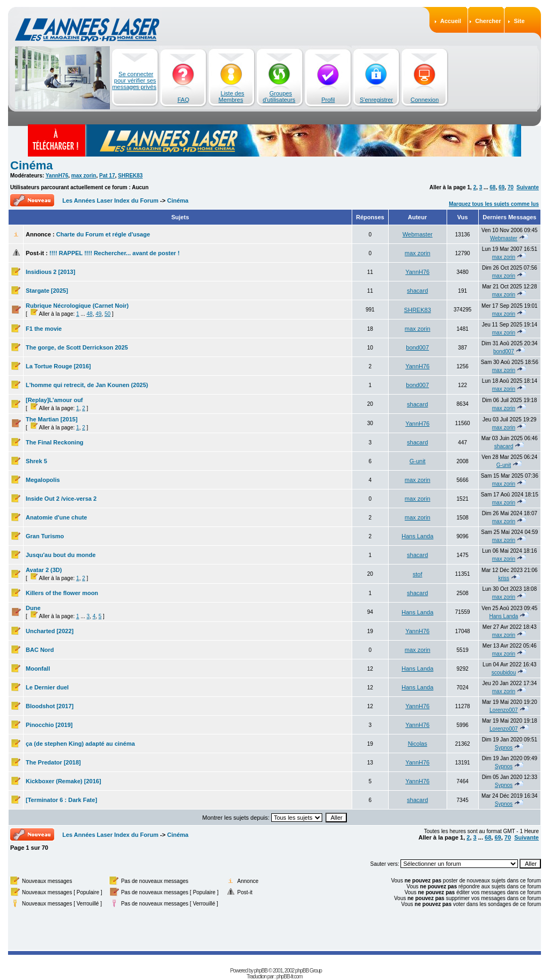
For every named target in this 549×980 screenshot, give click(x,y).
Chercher (488, 21)
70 (511, 187)
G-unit (418, 461)
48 (90, 314)
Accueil (451, 21)
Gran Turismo (45, 536)
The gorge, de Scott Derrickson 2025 (77, 347)
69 (502, 187)
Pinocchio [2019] (49, 725)
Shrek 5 (36, 461)
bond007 (417, 347)
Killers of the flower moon (62, 593)
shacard (417, 291)
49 (98, 314)
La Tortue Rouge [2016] (58, 366)
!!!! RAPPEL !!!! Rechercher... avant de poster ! (114, 253)
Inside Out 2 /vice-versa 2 (61, 499)
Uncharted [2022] (50, 631)
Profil (328, 100)
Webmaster (418, 234)
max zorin (84, 176)
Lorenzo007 (504, 710)
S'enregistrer (376, 100)
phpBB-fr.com (289, 977)
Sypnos (504, 748)
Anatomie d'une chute (56, 517)
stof (418, 574)
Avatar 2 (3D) (44, 570)
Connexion (425, 100)
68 (492, 187)
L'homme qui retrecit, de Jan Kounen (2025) (87, 385)
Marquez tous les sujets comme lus (494, 204)
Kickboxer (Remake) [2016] (64, 781)
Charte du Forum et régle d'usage (103, 234)
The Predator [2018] (53, 762)
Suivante (528, 187)
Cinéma (31, 165)
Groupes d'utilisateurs (279, 96)
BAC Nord (40, 650)
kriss (504, 578)
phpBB (261, 971)
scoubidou (504, 673)
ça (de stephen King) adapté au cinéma (80, 744)
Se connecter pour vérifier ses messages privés (134, 80)
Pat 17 (107, 176)
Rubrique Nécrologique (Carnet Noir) (77, 306)
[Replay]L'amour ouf (54, 400)
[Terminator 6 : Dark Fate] (61, 800)
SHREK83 (130, 176)
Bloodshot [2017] (50, 706)
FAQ (183, 100)
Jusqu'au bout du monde (61, 555)
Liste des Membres (232, 96)
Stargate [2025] (47, 291)
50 (107, 314)
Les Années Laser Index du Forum (110, 201)
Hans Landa (417, 536)
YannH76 (57, 176)
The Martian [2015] (52, 419)
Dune (33, 608)
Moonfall (38, 669)
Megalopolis (43, 480)
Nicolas (418, 744)
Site (519, 21)
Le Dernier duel (47, 687)
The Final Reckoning (55, 442)
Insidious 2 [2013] (50, 272)
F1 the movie (44, 329)
